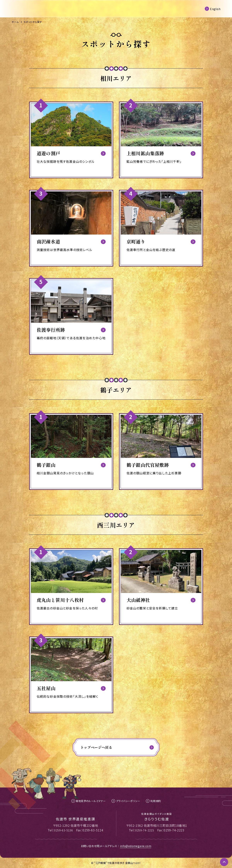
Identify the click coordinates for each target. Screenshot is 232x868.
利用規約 (157, 801)
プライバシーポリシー (129, 801)
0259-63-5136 (63, 830)
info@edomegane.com (136, 846)
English (215, 9)
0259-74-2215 (145, 830)
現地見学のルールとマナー (90, 801)
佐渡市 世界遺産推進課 (76, 819)
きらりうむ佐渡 (157, 817)
